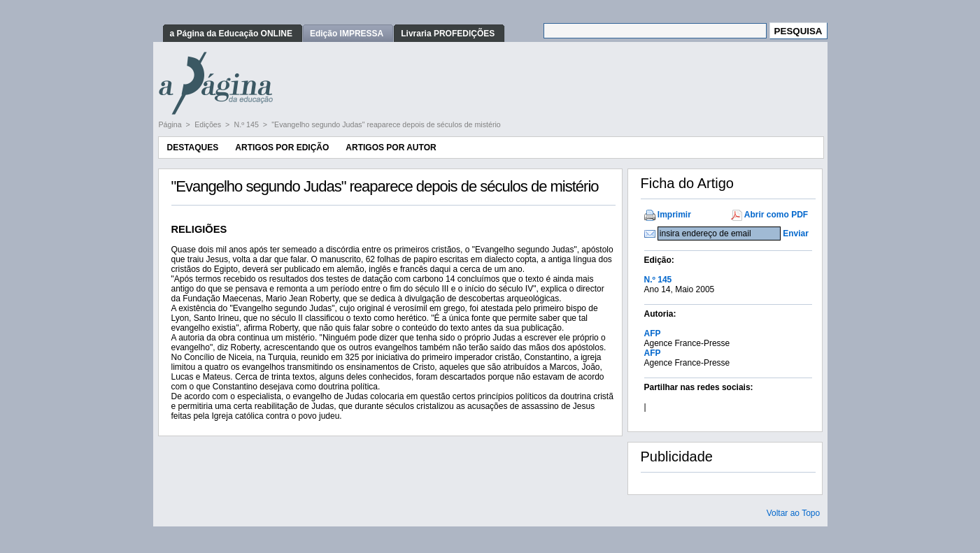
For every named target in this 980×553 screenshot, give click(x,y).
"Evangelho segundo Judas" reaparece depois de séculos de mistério (386, 124)
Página (171, 124)
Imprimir (674, 215)
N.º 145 (248, 124)
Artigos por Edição (282, 148)
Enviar (796, 234)
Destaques (193, 148)
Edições (209, 124)
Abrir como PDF (776, 215)
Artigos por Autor (391, 148)
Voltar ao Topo (794, 513)
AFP (653, 333)
